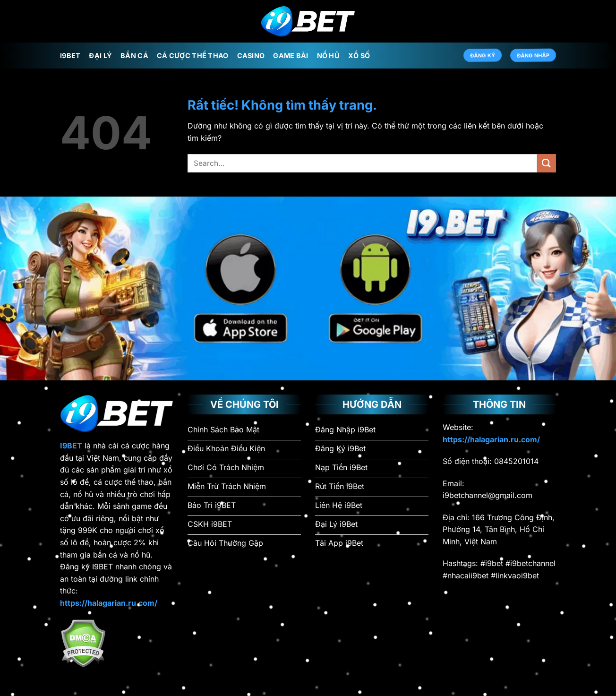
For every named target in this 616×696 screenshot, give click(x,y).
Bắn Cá (134, 56)
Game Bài (291, 56)
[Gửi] (547, 163)
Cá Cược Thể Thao (193, 56)
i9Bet (70, 56)
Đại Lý (100, 56)
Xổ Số (359, 56)
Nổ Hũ (328, 56)
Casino (251, 56)
